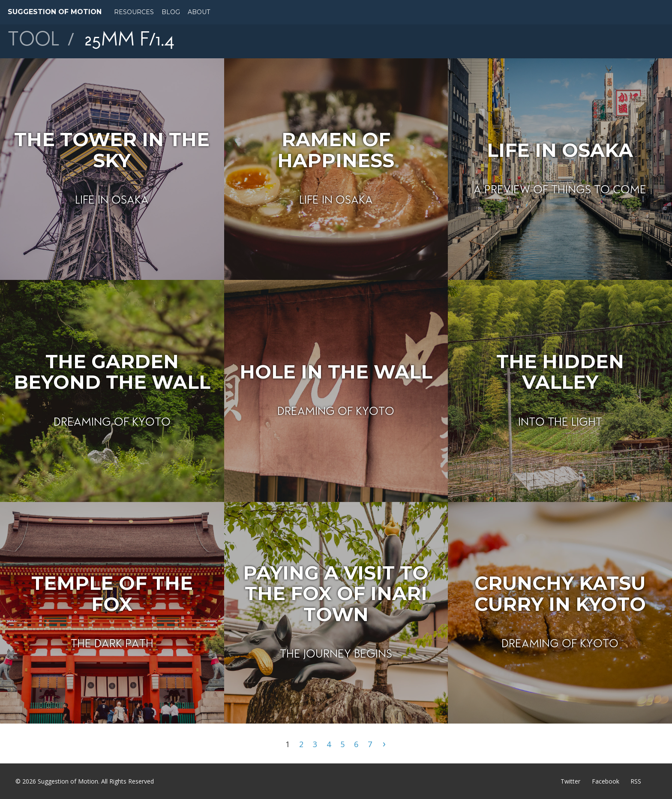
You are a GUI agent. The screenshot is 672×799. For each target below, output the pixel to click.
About (199, 12)
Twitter (570, 781)
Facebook (606, 781)
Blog (171, 12)
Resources (134, 12)
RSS (636, 781)
